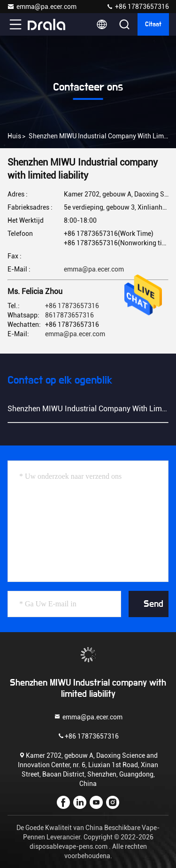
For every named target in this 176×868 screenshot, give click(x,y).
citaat (153, 24)
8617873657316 (69, 315)
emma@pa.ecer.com (42, 7)
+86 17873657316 (138, 7)
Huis (14, 136)
